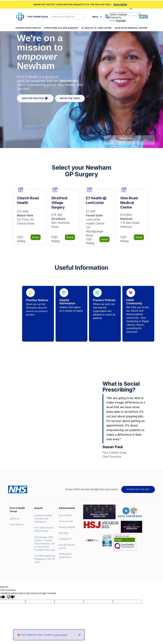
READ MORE (120, 5)
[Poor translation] (11, 597)
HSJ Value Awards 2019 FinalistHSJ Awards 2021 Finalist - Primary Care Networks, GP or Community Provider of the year (45, 539)
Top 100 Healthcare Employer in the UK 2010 (45, 559)
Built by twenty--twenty (67, 546)
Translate (118, 21)
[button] (96, 17)
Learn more (61, 635)
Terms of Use (66, 521)
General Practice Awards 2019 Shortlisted (43, 518)
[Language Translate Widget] (125, 14)
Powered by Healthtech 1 (65, 555)
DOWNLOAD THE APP (138, 489)
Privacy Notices (67, 527)
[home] (32, 17)
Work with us (17, 524)
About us (15, 518)
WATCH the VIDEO (70, 98)
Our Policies (65, 515)
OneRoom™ (65, 539)
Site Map (63, 533)
